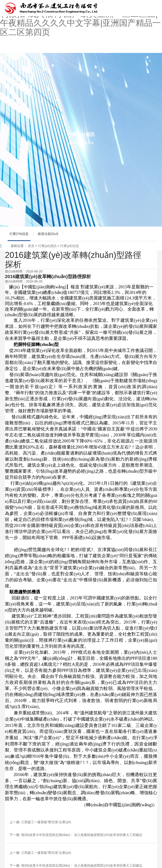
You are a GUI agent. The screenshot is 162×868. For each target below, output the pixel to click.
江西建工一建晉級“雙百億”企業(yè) (46, 822)
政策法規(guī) (48, 234)
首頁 (31, 246)
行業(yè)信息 (19, 234)
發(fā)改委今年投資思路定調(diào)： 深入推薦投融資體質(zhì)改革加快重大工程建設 (82, 835)
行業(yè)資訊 (47, 246)
